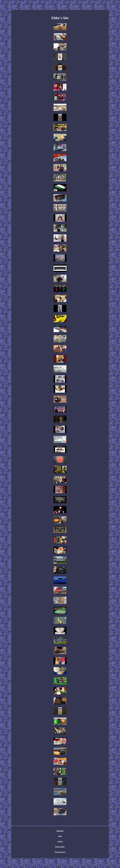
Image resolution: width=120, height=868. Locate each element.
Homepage (60, 831)
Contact (60, 841)
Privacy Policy (60, 847)
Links (60, 836)
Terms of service (60, 852)
